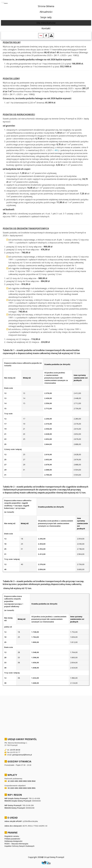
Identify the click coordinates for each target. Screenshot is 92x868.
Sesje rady (46, 17)
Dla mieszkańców (46, 23)
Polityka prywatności (12, 839)
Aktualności (46, 12)
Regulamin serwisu (12, 836)
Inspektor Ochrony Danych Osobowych (20, 846)
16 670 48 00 (15, 750)
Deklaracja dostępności (13, 841)
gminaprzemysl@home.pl (22, 755)
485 (56, 150)
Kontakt (46, 28)
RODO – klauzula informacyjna (16, 844)
